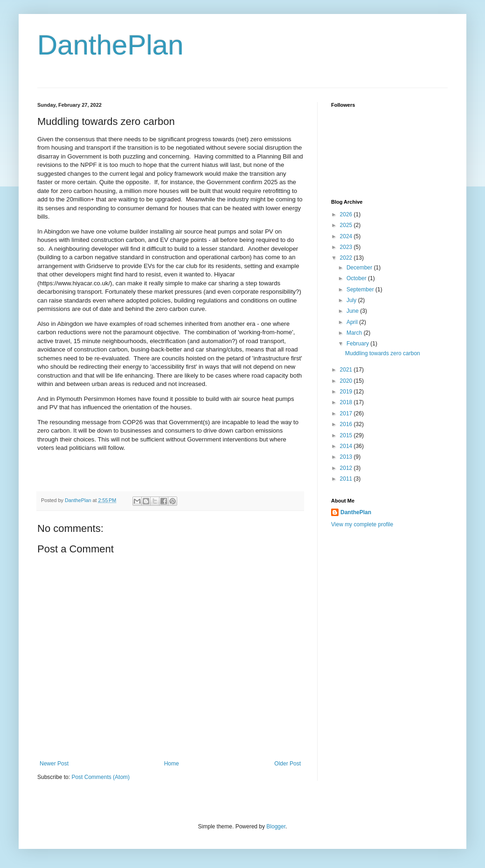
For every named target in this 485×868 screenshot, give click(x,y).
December (360, 268)
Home (172, 764)
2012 (347, 468)
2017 (347, 413)
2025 (347, 225)
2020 (347, 381)
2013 (347, 457)
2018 (347, 402)
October (357, 278)
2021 (347, 370)
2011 (347, 479)
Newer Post (54, 764)
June (353, 311)
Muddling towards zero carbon (383, 353)
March (355, 333)
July (352, 300)
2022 (347, 258)
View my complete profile (362, 524)
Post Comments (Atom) (100, 777)
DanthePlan (111, 45)
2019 (347, 392)
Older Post (288, 764)
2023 (347, 247)
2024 (347, 236)
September (361, 289)
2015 (347, 435)
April (353, 322)
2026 (347, 214)
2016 (347, 424)
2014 (347, 446)
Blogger (276, 827)
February (358, 344)
